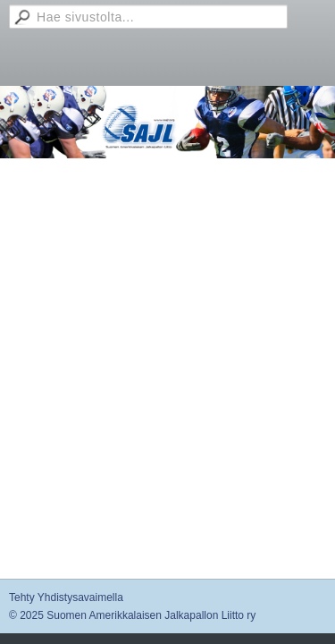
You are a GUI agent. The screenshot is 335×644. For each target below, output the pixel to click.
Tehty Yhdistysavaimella (66, 597)
